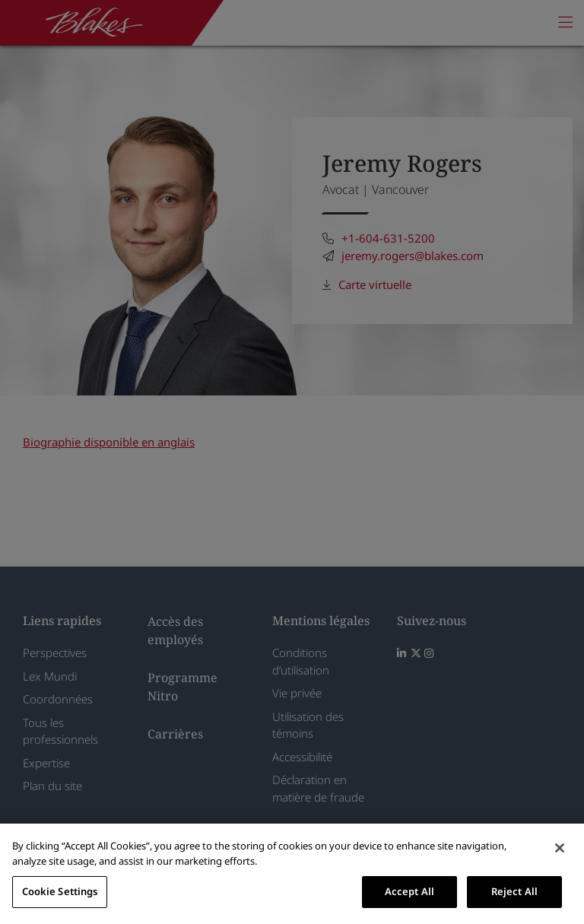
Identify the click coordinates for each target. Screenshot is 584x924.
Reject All (514, 891)
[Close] (560, 848)
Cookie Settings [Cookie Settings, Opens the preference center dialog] (60, 891)
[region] (292, 874)
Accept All (409, 891)
